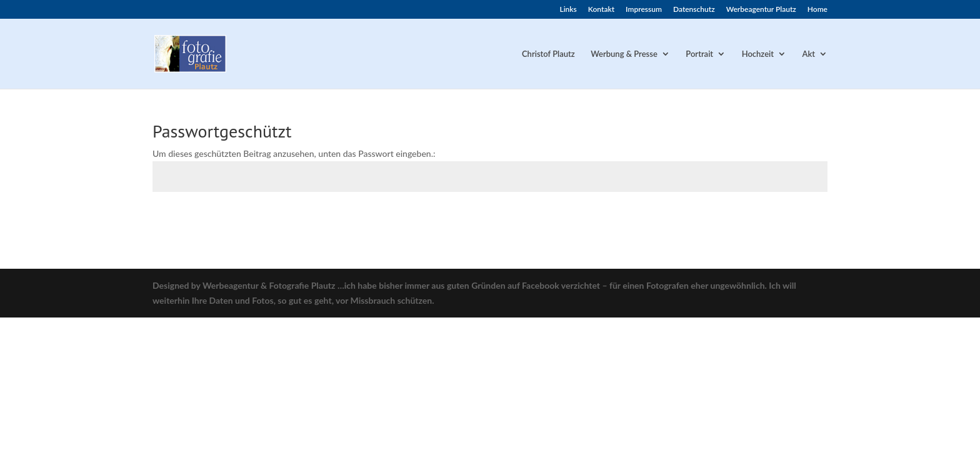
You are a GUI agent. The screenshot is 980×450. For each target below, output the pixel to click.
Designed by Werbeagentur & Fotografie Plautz (244, 285)
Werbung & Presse (624, 54)
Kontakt (601, 10)
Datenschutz (694, 10)
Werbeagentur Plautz (761, 10)
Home (817, 10)
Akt (809, 54)
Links (568, 10)
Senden (795, 220)
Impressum (644, 10)
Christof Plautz (548, 54)
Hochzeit (758, 54)
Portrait (699, 54)
